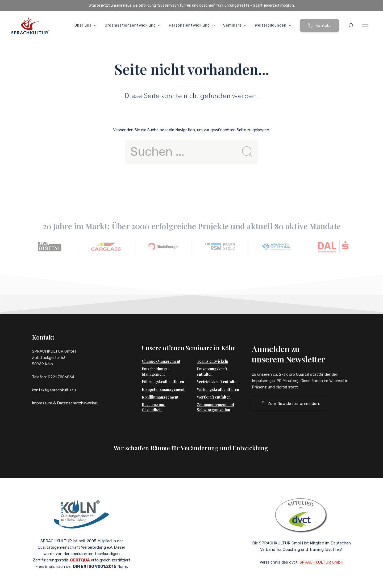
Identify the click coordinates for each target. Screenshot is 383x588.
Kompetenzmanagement (163, 379)
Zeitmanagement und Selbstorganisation (215, 397)
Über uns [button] (86, 25)
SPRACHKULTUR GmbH (321, 555)
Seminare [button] (235, 25)
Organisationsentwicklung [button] (133, 25)
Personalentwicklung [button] (192, 25)
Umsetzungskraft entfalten (212, 361)
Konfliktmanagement (160, 386)
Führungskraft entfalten (163, 371)
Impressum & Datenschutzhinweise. (65, 403)
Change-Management (161, 351)
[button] (351, 26)
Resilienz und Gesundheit (154, 397)
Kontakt (320, 25)
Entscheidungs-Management (156, 361)
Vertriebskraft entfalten (218, 371)
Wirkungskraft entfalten (218, 379)
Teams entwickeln (213, 351)
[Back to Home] (30, 26)
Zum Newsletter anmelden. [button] (290, 393)
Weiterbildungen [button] (273, 25)
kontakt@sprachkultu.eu (54, 390)
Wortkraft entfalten (214, 386)
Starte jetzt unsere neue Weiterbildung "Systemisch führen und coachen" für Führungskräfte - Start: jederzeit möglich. (192, 5)
